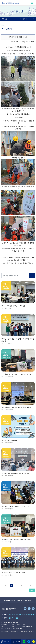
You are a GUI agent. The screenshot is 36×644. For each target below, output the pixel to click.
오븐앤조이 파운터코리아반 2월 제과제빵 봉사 (16, 539)
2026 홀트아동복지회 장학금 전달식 (13, 572)
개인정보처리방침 (9, 600)
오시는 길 (28, 600)
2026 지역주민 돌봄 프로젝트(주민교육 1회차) (16, 407)
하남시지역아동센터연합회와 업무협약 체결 (16, 506)
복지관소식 (27, 19)
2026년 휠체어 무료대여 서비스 (12, 440)
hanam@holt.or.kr (27, 626)
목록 (32, 590)
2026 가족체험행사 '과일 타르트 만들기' (14, 306)
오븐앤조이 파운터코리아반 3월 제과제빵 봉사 (16, 374)
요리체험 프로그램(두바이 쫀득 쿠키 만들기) (16, 473)
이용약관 (20, 600)
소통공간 (9, 19)
